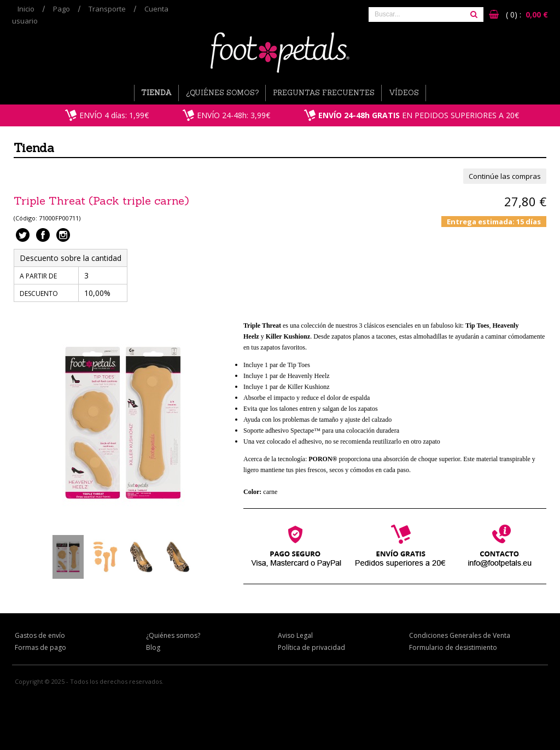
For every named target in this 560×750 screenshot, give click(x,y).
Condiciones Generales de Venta (460, 635)
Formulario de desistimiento (453, 647)
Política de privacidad (311, 647)
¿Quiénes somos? (222, 93)
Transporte (107, 9)
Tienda (156, 93)
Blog (153, 647)
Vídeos (404, 93)
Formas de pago (40, 647)
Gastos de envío (40, 635)
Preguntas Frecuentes (324, 93)
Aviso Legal (295, 635)
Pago (62, 9)
